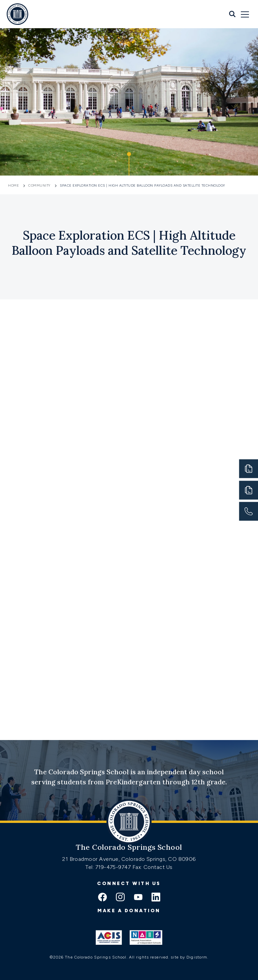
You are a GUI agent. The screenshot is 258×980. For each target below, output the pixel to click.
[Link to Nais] (146, 937)
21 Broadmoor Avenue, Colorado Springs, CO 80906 (129, 859)
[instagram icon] (120, 898)
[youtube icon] (138, 898)
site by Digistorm (189, 957)
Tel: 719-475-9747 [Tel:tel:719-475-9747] (109, 867)
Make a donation (129, 911)
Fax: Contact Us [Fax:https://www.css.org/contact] (153, 867)
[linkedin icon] (156, 898)
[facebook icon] (102, 898)
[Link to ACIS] (109, 937)
